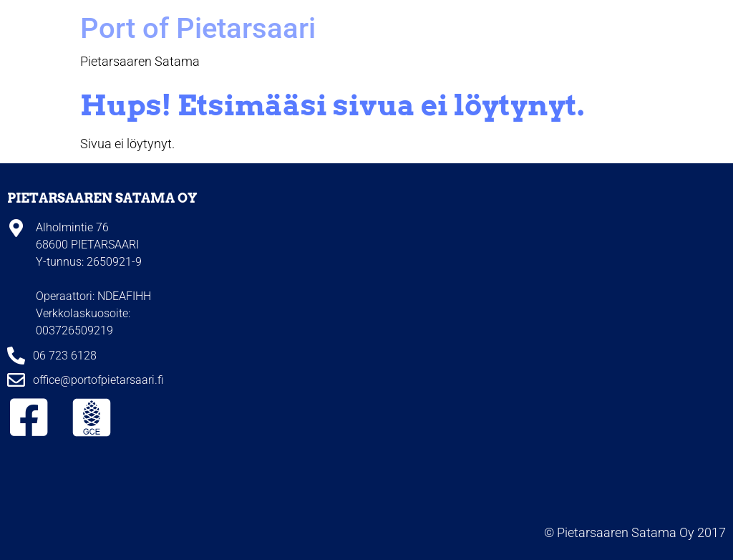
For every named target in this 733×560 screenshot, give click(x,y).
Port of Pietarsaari (198, 28)
